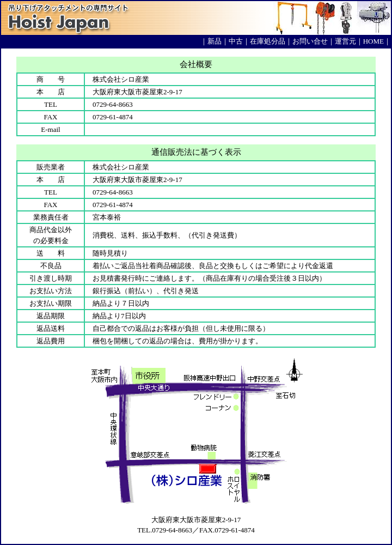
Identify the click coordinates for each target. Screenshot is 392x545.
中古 (236, 41)
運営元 (345, 41)
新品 (215, 41)
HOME (373, 41)
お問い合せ (310, 41)
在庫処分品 (268, 41)
